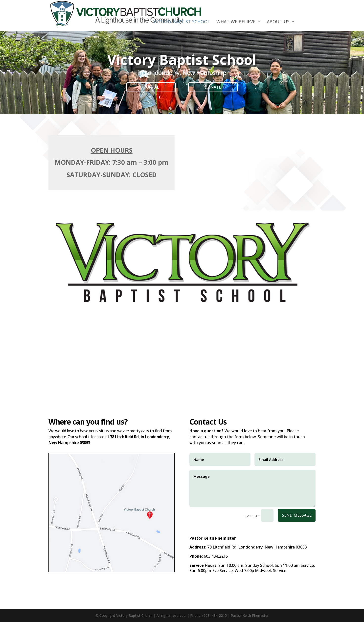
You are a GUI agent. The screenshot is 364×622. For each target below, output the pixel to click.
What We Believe (236, 22)
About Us (278, 22)
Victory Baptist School (182, 22)
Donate (213, 87)
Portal (151, 87)
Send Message (297, 515)
